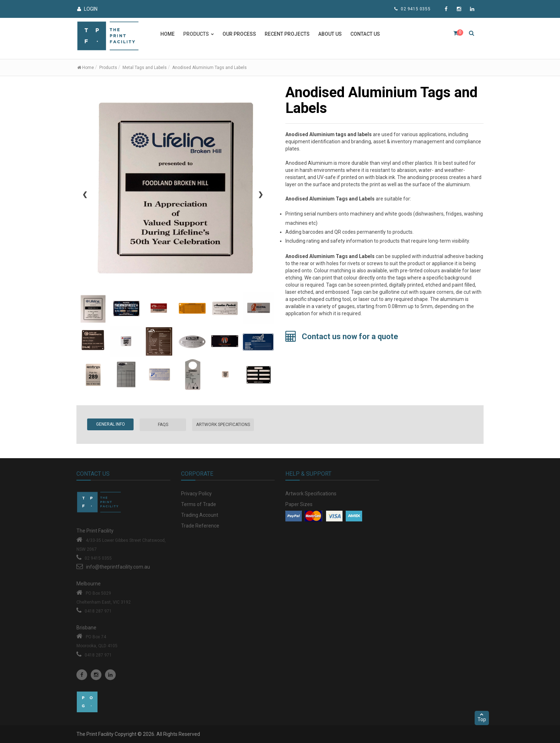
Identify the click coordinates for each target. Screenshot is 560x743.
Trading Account (200, 515)
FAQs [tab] (163, 425)
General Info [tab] (111, 424)
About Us (330, 34)
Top (482, 717)
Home (167, 34)
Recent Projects (287, 34)
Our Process (239, 34)
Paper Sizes (299, 504)
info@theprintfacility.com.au (118, 567)
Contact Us (365, 34)
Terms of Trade (199, 504)
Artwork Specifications (311, 494)
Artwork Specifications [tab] (223, 425)
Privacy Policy (196, 494)
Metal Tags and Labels (145, 68)
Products (108, 68)
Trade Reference (200, 526)
